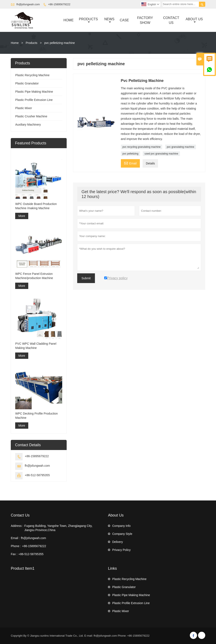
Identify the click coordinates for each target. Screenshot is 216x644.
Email (130, 163)
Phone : (16, 546)
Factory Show (145, 20)
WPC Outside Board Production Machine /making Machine (36, 206)
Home (69, 20)
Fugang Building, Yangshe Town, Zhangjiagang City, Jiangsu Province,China (58, 528)
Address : (17, 526)
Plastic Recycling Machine (32, 75)
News (109, 20)
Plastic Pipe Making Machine (34, 92)
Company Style (122, 534)
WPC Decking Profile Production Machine (36, 416)
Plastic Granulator (27, 83)
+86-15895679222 (59, 4)
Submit (86, 278)
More (22, 216)
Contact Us (171, 20)
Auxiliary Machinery (28, 125)
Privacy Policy (121, 550)
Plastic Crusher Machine (31, 116)
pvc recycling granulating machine (142, 147)
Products (88, 20)
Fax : (14, 554)
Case (124, 20)
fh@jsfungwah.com (28, 4)
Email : (15, 538)
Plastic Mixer (24, 108)
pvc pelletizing (130, 154)
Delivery (118, 542)
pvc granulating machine (181, 147)
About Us (194, 20)
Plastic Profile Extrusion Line (34, 100)
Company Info (121, 526)
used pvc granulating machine (161, 154)
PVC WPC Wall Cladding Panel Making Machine (36, 346)
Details (150, 163)
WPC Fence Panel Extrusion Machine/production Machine (34, 276)
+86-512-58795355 (37, 475)
